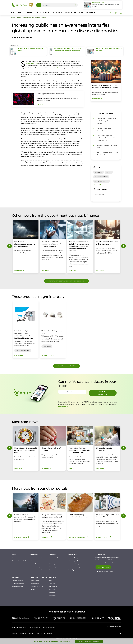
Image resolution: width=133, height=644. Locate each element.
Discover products (55, 558)
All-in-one (52, 596)
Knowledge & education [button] (74, 13)
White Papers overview (75, 570)
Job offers (52, 590)
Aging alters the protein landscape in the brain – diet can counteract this (107, 138)
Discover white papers (75, 558)
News (51, 581)
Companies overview (37, 570)
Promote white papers (75, 567)
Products (52, 584)
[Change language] (116, 13)
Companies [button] (21, 13)
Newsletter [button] (90, 13)
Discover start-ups (36, 561)
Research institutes (37, 587)
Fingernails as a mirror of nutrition (105, 129)
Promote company (36, 567)
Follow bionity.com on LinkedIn (104, 572)
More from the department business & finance (66, 281)
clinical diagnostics (32, 63)
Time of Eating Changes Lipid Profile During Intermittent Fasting (106, 121)
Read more (64, 407)
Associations (35, 564)
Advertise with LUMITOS (20, 627)
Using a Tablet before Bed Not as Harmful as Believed (107, 154)
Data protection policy (45, 633)
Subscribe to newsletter (103, 393)
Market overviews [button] (44, 13)
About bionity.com (49, 627)
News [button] (13, 13)
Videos (33, 590)
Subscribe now (103, 567)
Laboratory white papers (75, 561)
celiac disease (60, 68)
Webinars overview (18, 587)
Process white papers (74, 564)
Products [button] (31, 13)
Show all (98, 185)
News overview (17, 564)
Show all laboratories (66, 366)
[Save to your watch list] (106, 13)
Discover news (16, 558)
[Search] (76, 5)
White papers (53, 587)
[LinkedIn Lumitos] (120, 633)
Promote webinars (18, 584)
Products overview (55, 570)
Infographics (35, 584)
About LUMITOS (35, 627)
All (38, 5)
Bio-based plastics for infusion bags (107, 146)
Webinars (52, 593)
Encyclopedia (35, 581)
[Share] (111, 13)
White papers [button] (58, 13)
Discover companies (37, 558)
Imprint (14, 633)
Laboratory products (56, 561)
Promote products (55, 567)
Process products (55, 564)
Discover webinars (18, 581)
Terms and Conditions (27, 633)
